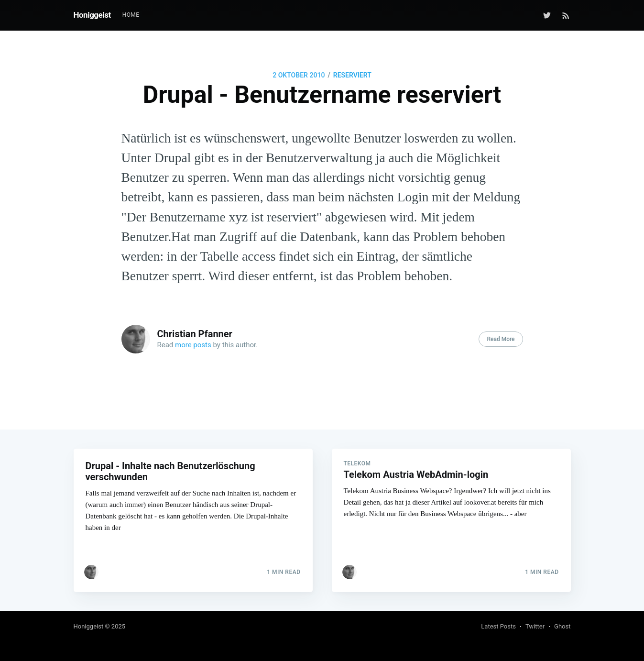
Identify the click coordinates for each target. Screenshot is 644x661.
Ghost (562, 626)
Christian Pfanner (195, 334)
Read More (501, 339)
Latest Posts (498, 626)
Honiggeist (92, 15)
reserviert (352, 75)
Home (131, 15)
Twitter (535, 626)
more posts (193, 345)
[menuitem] (131, 15)
